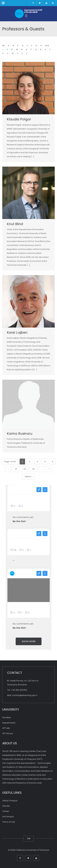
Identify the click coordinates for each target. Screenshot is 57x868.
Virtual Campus (10, 801)
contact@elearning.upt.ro (25, 695)
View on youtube (39, 573)
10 (16, 469)
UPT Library (8, 733)
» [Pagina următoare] (49, 469)
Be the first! (19, 521)
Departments (9, 723)
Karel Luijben (17, 332)
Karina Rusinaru (20, 434)
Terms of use (9, 822)
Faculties (7, 717)
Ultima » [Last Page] (29, 477)
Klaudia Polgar (19, 119)
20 (25, 469)
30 (33, 469)
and (47, 46)
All (3, 46)
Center (6, 811)
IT (12, 49)
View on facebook (39, 534)
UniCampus (8, 817)
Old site (6, 806)
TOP (29, 839)
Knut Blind (15, 224)
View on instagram (39, 490)
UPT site (6, 728)
